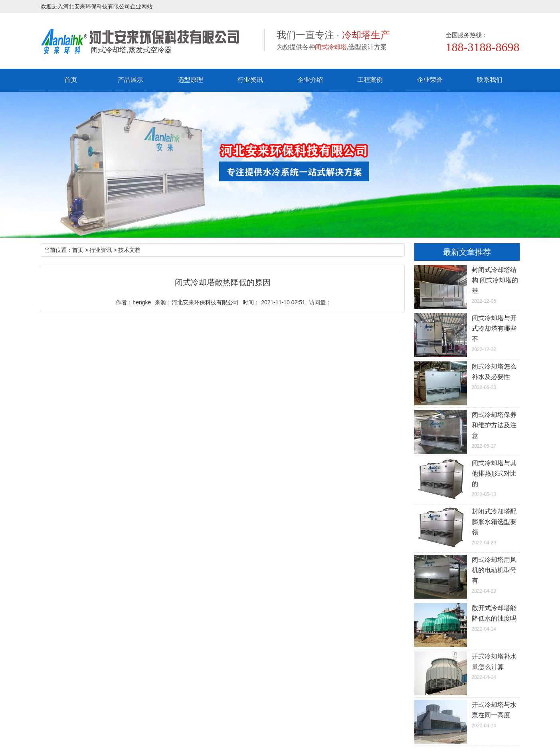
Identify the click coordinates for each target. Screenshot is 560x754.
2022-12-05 (467, 284)
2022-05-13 (467, 478)
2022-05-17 (467, 429)
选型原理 (190, 80)
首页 (71, 80)
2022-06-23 (467, 376)
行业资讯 (250, 80)
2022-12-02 (467, 333)
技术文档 (129, 250)
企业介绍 (310, 80)
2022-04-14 (467, 617)
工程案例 (370, 80)
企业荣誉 (430, 80)
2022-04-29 (467, 526)
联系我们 (490, 80)
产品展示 (131, 80)
